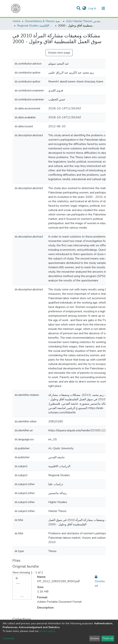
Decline (95, 638)
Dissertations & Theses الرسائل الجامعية (43, 21)
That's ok (108, 638)
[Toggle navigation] (103, 8)
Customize (9, 638)
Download (100, 581)
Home (17, 21)
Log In (92, 8)
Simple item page (59, 53)
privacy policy (47, 631)
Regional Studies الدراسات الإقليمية (35, 26)
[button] (84, 8)
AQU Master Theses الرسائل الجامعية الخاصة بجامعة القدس (84, 21)
